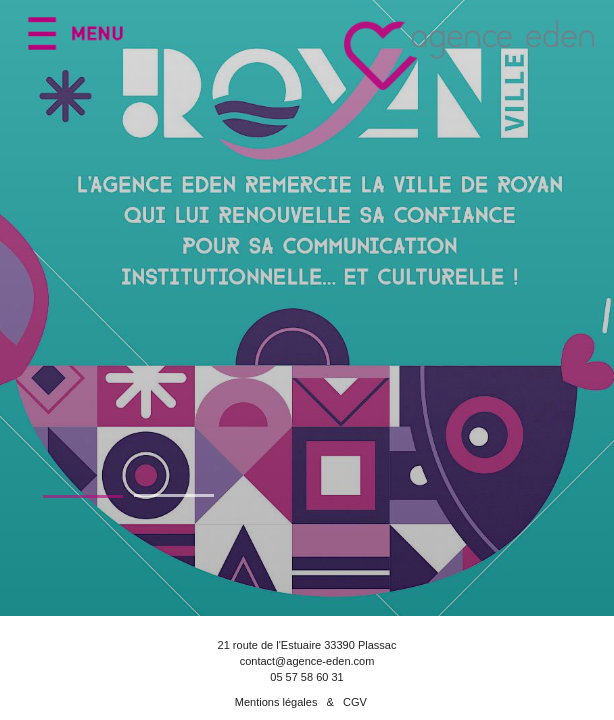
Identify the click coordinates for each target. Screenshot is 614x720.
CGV (355, 702)
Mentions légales (276, 702)
